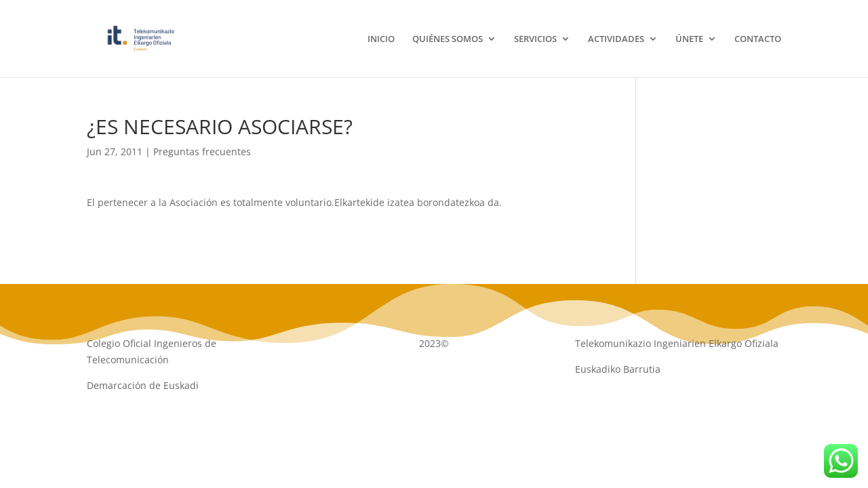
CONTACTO (758, 39)
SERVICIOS (535, 39)
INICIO (381, 39)
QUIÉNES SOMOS (448, 39)
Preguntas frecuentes (202, 151)
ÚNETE (689, 39)
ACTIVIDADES (616, 39)
